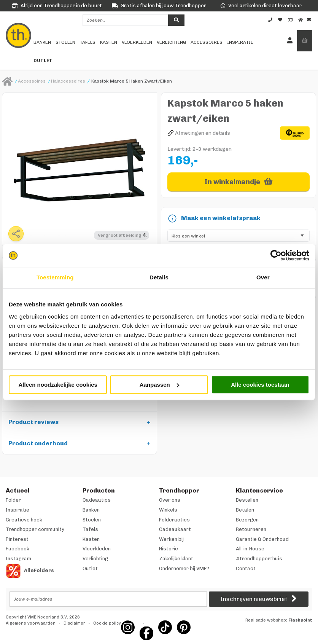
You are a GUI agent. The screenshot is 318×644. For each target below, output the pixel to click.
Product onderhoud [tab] (38, 443)
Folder (13, 500)
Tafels (88, 42)
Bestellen (247, 500)
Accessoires (207, 42)
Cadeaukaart (175, 529)
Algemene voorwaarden (31, 623)
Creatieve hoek (24, 520)
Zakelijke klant (176, 559)
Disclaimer (74, 623)
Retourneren (251, 529)
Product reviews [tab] (33, 422)
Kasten (109, 42)
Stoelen (65, 42)
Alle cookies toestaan (260, 385)
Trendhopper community (35, 529)
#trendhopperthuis (259, 559)
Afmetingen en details (203, 133)
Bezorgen (247, 520)
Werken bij (171, 539)
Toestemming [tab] (55, 277)
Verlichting (171, 42)
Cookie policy (107, 623)
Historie (169, 549)
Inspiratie (240, 42)
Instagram (18, 559)
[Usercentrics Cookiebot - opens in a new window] (276, 255)
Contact (246, 568)
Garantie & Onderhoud (262, 539)
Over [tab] (263, 277)
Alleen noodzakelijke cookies (58, 385)
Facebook (17, 549)
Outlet (43, 61)
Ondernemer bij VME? (184, 568)
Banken (42, 42)
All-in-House (250, 549)
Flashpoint (300, 620)
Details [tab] (159, 277)
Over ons (170, 500)
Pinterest (17, 539)
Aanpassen (159, 385)
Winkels (168, 510)
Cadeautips (97, 500)
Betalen (245, 510)
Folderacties (174, 520)
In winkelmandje (232, 182)
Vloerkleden (137, 42)
